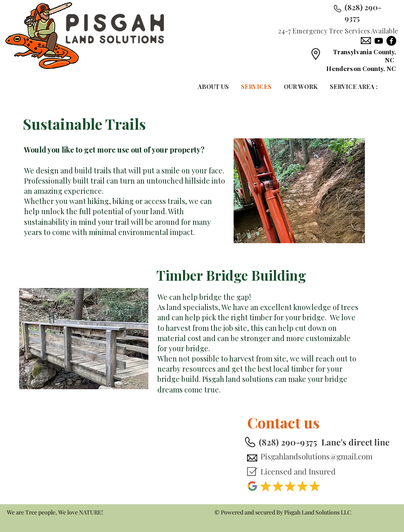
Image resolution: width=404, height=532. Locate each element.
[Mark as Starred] (252, 471)
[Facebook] (391, 41)
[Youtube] (379, 41)
